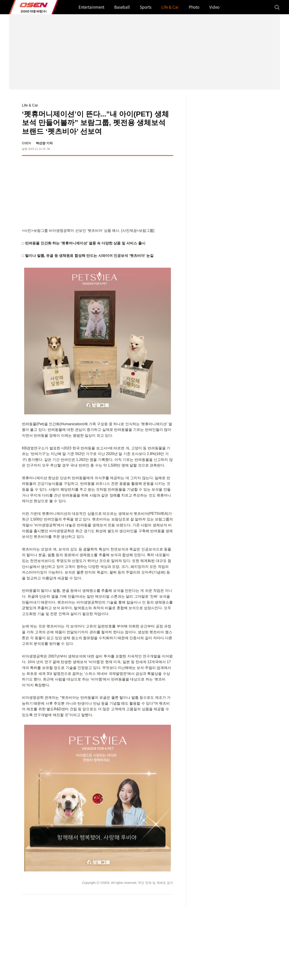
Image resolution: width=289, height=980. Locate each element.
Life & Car (30, 105)
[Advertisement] (135, 191)
